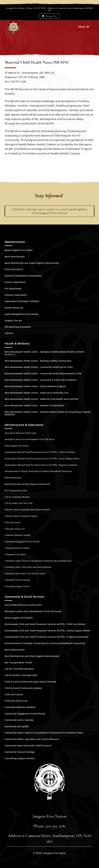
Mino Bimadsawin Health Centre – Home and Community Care (37, 393)
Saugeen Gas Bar (13, 320)
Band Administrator (15, 257)
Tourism (9, 333)
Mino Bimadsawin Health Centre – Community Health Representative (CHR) (43, 373)
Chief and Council (14, 269)
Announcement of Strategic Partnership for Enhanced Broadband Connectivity (38, 471)
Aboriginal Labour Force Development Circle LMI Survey (30, 439)
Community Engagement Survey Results (22, 542)
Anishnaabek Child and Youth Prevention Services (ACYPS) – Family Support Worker (42, 459)
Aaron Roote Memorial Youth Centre (21, 433)
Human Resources (14, 308)
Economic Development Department (23, 276)
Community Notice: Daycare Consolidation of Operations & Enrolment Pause (38, 561)
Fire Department (13, 288)
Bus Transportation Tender (16, 491)
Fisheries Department (16, 295)
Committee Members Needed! (18, 535)
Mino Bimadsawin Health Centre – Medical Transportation (34, 405)
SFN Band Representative (18, 327)
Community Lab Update (15, 554)
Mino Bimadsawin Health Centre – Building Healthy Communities (38, 361)
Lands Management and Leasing (21, 314)
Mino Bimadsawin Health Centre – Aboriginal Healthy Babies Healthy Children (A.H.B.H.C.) (45, 353)
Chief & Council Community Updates (21, 516)
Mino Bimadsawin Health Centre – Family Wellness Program (35, 386)
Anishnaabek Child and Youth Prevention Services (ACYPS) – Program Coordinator (41, 465)
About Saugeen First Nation (19, 250)
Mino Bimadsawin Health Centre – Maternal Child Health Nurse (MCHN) (41, 399)
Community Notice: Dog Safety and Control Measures (28, 567)
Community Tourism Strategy (17, 580)
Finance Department (15, 282)
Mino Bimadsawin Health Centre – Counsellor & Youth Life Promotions (41, 380)
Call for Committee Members (17, 497)
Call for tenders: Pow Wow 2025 (19, 503)
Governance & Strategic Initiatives (22, 301)
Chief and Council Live (15, 529)
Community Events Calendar (17, 548)
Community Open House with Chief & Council (25, 574)
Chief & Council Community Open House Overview (27, 510)
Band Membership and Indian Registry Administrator (32, 263)
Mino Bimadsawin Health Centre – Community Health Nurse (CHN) (39, 367)
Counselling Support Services (17, 586)
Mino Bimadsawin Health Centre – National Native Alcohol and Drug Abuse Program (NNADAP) (48, 413)
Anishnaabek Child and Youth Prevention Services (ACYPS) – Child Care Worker (40, 452)
